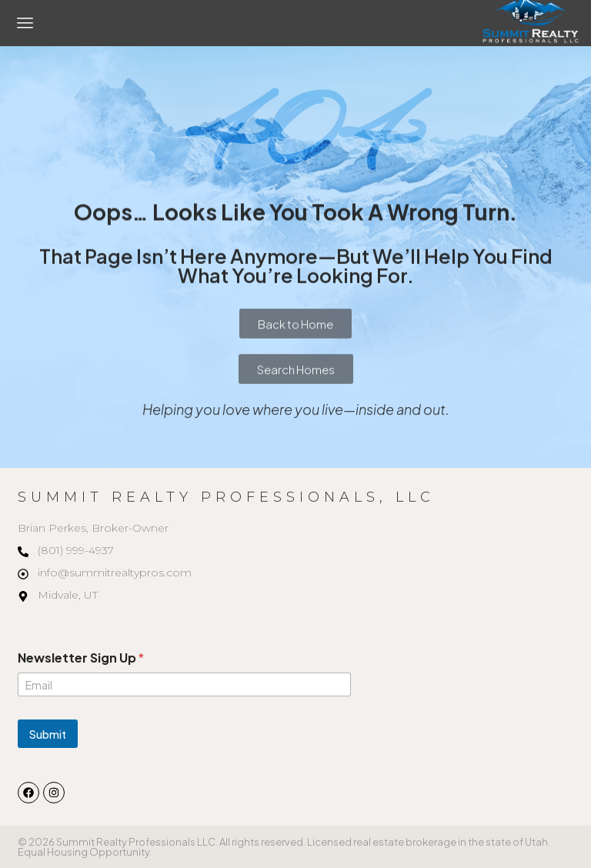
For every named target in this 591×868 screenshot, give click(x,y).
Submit (48, 734)
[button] (25, 23)
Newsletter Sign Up (81, 658)
